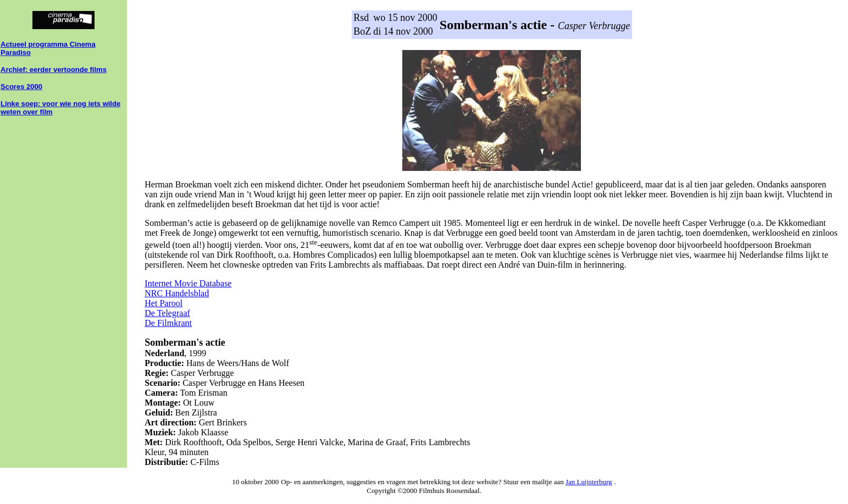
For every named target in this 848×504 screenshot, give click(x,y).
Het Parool (163, 303)
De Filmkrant (168, 323)
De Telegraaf (167, 313)
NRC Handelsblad (177, 293)
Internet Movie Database (188, 283)
